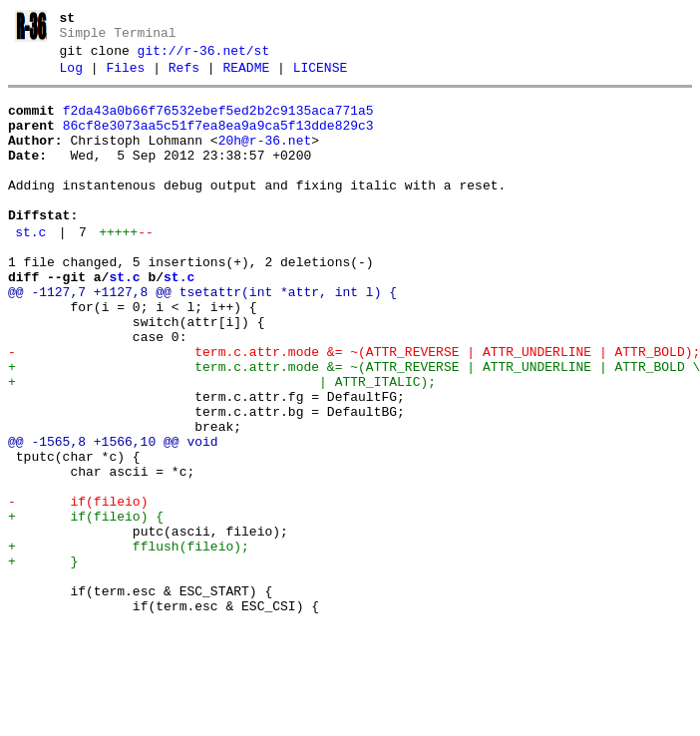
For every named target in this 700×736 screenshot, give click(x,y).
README (246, 77)
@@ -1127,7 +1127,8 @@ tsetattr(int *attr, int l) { (202, 337)
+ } (43, 660)
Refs (184, 77)
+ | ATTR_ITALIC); (222, 445)
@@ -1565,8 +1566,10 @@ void (113, 517)
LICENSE (321, 77)
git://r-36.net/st (204, 57)
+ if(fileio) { (86, 606)
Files (125, 77)
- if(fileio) (78, 588)
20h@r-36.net (265, 159)
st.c (30, 268)
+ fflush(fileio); (129, 642)
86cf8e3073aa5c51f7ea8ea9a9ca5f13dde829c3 (218, 141)
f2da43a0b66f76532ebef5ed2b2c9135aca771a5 (218, 123)
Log (71, 77)
